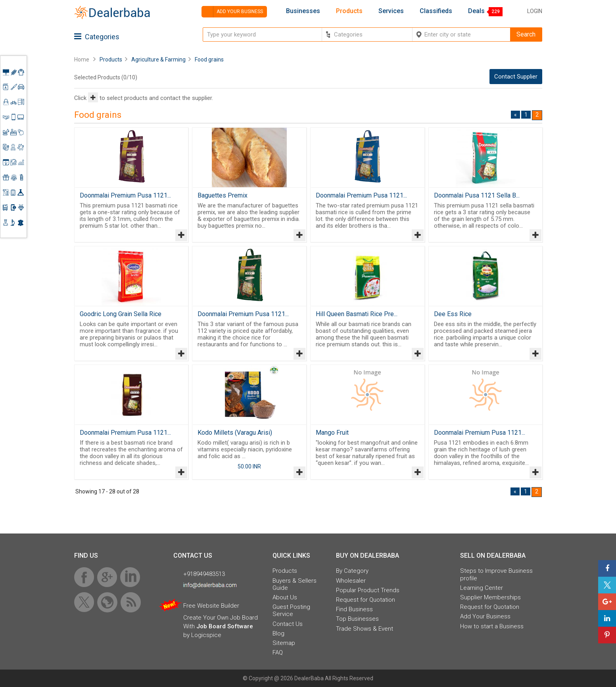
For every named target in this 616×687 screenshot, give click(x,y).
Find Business (354, 609)
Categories (97, 37)
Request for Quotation (366, 600)
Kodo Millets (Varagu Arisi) (235, 433)
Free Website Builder (211, 606)
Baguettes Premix (223, 195)
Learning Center (482, 588)
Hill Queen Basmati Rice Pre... (357, 314)
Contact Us (288, 624)
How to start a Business (492, 626)
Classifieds (436, 11)
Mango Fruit (332, 433)
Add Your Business (485, 616)
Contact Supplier (516, 77)
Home (82, 59)
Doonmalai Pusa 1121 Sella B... (477, 195)
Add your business (232, 12)
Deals (476, 11)
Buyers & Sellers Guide (295, 584)
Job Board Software (225, 626)
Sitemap (284, 643)
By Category (352, 571)
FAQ (278, 652)
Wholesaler (351, 581)
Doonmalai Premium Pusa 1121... (125, 195)
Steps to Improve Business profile (496, 574)
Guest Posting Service (291, 610)
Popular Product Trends (368, 590)
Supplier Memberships (490, 597)
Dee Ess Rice (453, 314)
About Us (285, 597)
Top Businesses (357, 619)
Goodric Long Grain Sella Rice (121, 314)
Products (349, 11)
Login (535, 11)
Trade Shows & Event (365, 629)
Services (391, 11)
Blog (278, 633)
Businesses (303, 11)
